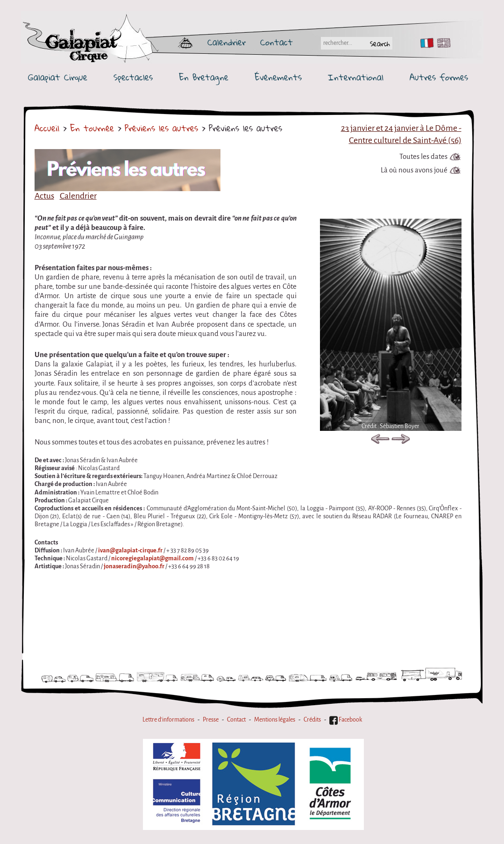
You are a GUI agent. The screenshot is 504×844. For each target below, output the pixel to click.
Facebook (346, 720)
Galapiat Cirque (58, 77)
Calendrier (227, 42)
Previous (380, 441)
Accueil (47, 128)
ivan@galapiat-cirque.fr (130, 551)
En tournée (92, 128)
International (356, 77)
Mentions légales (275, 720)
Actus (44, 196)
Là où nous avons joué (414, 170)
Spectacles (133, 77)
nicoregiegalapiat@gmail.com (153, 558)
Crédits (312, 720)
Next (401, 441)
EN (442, 43)
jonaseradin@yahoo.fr (134, 566)
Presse (211, 720)
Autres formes (439, 77)
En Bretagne (204, 77)
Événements (278, 77)
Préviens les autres (161, 128)
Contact (277, 42)
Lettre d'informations (168, 720)
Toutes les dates (423, 157)
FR (425, 43)
